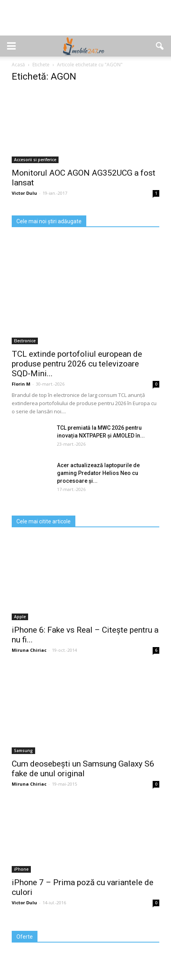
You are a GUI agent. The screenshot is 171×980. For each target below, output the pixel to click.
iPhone (21, 869)
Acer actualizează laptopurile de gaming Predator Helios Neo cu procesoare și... (98, 473)
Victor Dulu (24, 193)
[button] (160, 46)
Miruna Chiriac (29, 650)
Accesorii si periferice (35, 160)
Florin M (21, 384)
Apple (20, 617)
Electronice (25, 341)
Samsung (23, 751)
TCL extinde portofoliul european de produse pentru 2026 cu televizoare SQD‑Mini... (77, 364)
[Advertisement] (85, 22)
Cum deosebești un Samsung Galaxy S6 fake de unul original (83, 769)
